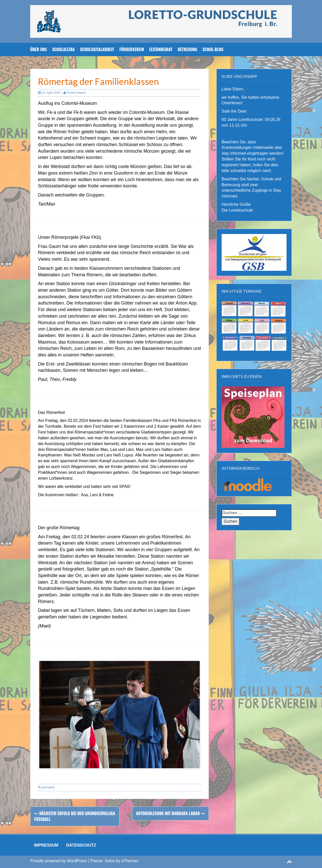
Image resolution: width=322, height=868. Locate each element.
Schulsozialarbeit (97, 49)
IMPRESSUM (46, 845)
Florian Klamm (76, 93)
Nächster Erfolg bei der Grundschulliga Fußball (75, 816)
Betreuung (188, 49)
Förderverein (132, 49)
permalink (48, 787)
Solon (110, 861)
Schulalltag (63, 49)
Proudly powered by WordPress (58, 861)
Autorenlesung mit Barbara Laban (170, 813)
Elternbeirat (161, 49)
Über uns (38, 49)
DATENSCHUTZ (81, 845)
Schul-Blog (213, 49)
